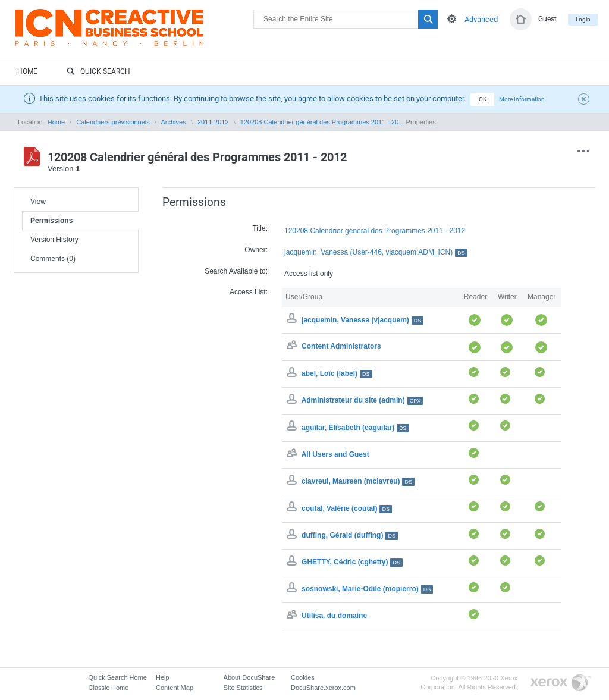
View (38, 202)
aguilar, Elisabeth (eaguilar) (355, 428)
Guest (547, 19)
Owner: (256, 250)
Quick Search (98, 72)
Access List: (249, 292)
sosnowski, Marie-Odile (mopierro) (367, 589)
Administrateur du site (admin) (362, 400)
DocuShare (134, 33)
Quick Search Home (118, 677)
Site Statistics (243, 688)
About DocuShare (249, 677)
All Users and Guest (335, 454)
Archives (173, 122)
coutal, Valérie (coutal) (347, 508)
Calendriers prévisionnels (113, 122)
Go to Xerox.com (561, 683)
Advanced (481, 19)
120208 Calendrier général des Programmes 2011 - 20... (322, 122)
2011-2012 (213, 122)
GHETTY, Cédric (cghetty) (352, 562)
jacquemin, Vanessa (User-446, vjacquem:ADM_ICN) (376, 252)
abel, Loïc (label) (337, 373)
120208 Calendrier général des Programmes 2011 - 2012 (375, 231)
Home (27, 71)
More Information (522, 99)
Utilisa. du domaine (334, 616)
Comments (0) (53, 259)
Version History (54, 240)
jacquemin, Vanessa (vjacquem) (362, 320)
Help (163, 677)
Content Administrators (341, 347)
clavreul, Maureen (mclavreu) (358, 481)
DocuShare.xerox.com (323, 688)
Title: (260, 228)
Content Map (175, 688)
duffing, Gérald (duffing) (350, 535)
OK (483, 99)
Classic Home (109, 688)
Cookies (303, 677)
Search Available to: (236, 271)
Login (583, 19)
